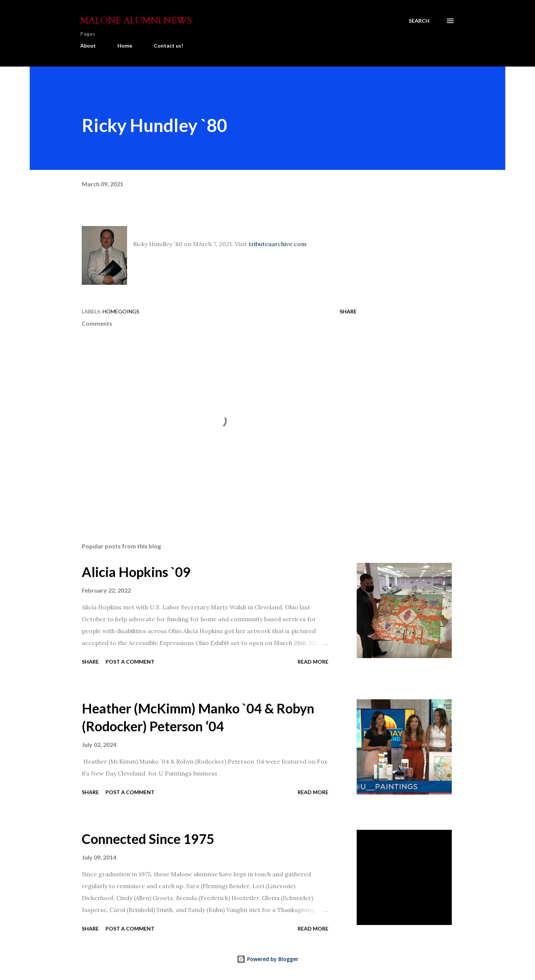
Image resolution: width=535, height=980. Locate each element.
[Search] (419, 21)
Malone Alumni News (136, 21)
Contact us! (168, 46)
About (88, 46)
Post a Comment (130, 662)
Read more (313, 662)
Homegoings (121, 311)
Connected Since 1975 (148, 839)
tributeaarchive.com (278, 244)
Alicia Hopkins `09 (136, 572)
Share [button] (348, 311)
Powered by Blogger (267, 959)
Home (125, 46)
